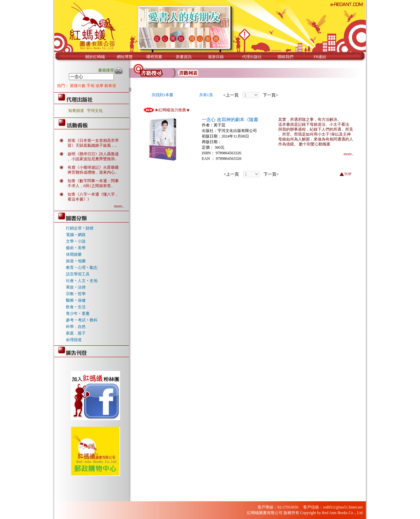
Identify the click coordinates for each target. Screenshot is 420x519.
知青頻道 (76, 111)
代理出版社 (252, 57)
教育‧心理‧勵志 (82, 268)
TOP (347, 174)
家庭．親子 (76, 333)
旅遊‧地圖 (76, 261)
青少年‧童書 (78, 314)
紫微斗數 (78, 86)
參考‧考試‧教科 (82, 320)
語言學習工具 (78, 274)
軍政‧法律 (76, 287)
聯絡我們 (285, 57)
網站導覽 (125, 57)
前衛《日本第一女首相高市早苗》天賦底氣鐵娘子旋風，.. (93, 143)
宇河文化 (95, 111)
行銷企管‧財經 (80, 228)
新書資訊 (184, 57)
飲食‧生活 (76, 307)
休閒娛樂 (74, 254)
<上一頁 (231, 95)
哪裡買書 (154, 57)
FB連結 (320, 57)
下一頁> (271, 95)
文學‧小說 (76, 241)
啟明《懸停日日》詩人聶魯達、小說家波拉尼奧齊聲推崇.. (93, 156)
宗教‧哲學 (76, 294)
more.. (119, 206)
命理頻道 (74, 340)
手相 (91, 86)
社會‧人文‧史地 (82, 281)
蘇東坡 (110, 86)
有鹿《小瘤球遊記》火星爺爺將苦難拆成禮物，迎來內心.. (93, 170)
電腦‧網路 (76, 235)
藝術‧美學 (76, 248)
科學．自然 (76, 327)
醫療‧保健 (76, 300)
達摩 (100, 86)
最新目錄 (216, 57)
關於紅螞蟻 (95, 57)
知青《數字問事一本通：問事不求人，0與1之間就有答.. (93, 183)
